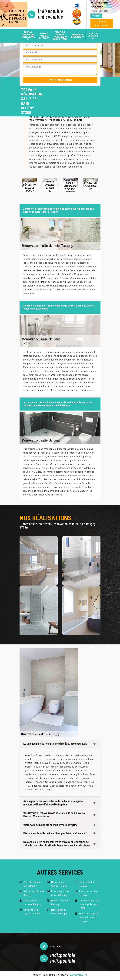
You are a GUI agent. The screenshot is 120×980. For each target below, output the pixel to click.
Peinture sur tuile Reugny (88, 893)
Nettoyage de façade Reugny (32, 912)
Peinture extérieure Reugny (34, 893)
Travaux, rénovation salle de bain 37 (28, 36)
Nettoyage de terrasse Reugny (32, 903)
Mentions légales (78, 975)
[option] (30, 184)
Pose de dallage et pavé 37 (44, 36)
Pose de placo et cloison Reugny (60, 893)
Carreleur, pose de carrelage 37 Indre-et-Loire (60, 36)
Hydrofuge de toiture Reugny (59, 884)
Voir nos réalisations (102, 24)
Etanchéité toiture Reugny (89, 884)
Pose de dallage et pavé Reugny (33, 884)
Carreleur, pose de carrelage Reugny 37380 (89, 904)
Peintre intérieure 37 (93, 36)
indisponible (50, 12)
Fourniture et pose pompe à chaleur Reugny (89, 917)
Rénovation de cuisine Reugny (59, 912)
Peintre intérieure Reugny (61, 903)
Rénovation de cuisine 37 (77, 36)
